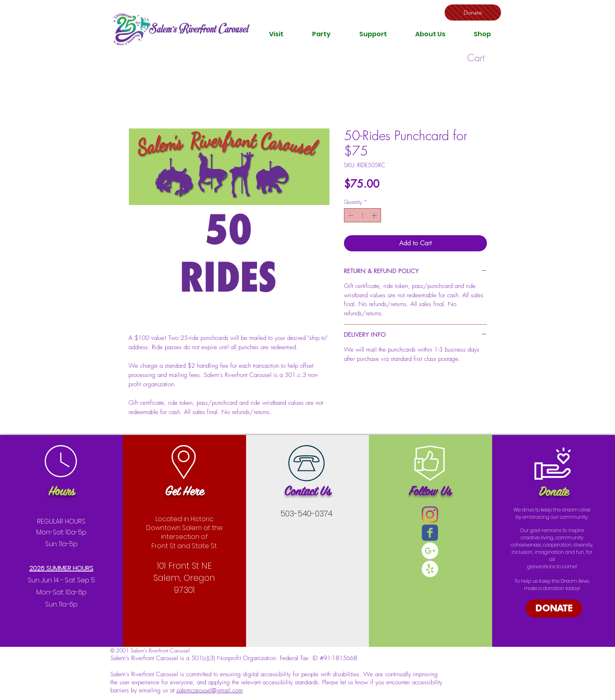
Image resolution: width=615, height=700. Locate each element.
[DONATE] (554, 608)
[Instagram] (430, 515)
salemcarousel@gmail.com (210, 690)
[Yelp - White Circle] (430, 569)
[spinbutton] (362, 215)
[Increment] (375, 215)
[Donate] (473, 12)
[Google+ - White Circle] (430, 551)
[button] (276, 34)
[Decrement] (350, 215)
